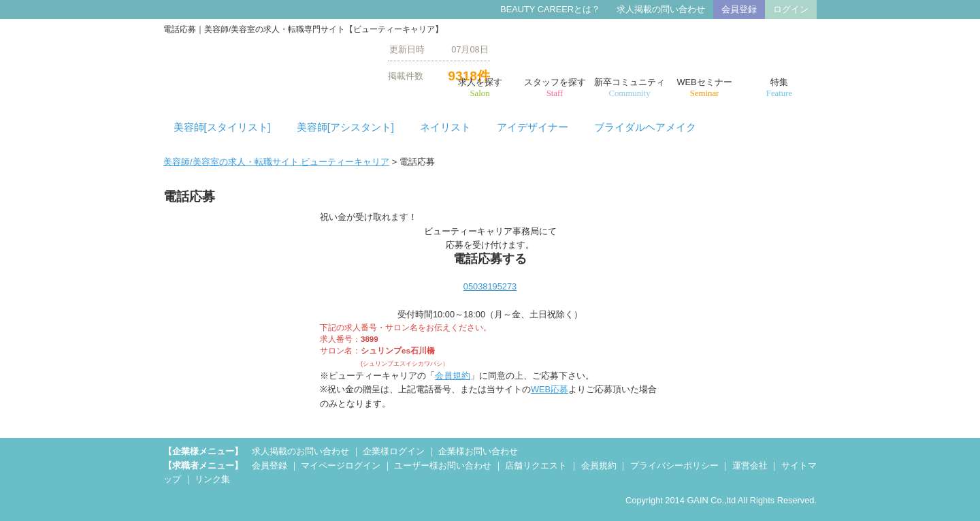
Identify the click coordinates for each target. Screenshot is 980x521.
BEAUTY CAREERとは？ (550, 9)
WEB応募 (550, 389)
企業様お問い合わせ (478, 451)
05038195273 (490, 286)
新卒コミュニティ (630, 88)
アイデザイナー (533, 127)
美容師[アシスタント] (345, 127)
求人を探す (480, 88)
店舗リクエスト (536, 465)
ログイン (791, 9)
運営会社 (750, 465)
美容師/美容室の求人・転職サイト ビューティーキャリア (276, 162)
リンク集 (212, 479)
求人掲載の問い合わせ (661, 9)
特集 (779, 88)
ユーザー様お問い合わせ (443, 465)
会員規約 (453, 376)
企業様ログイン (394, 451)
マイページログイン (341, 465)
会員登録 (739, 9)
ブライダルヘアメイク (645, 127)
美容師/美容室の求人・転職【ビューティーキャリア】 (265, 62)
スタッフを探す (555, 88)
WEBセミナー (704, 88)
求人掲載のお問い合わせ (300, 451)
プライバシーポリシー (674, 465)
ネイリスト (445, 127)
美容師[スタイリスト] (222, 127)
